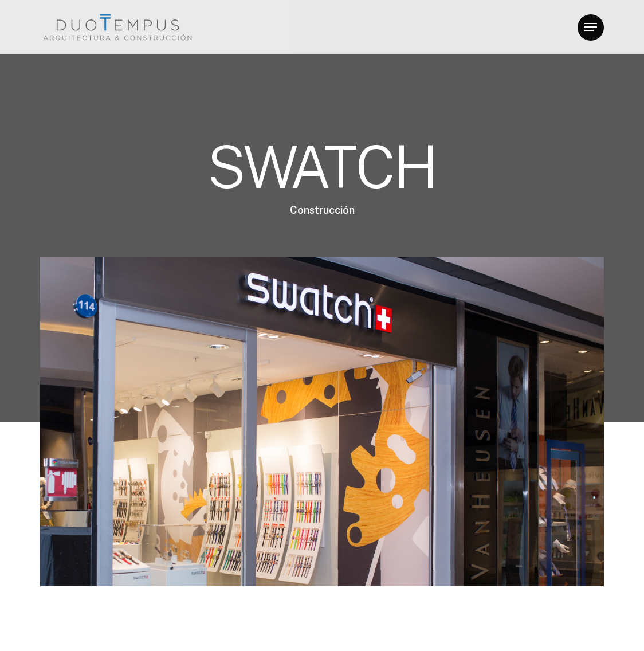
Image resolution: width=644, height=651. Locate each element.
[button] (591, 27)
